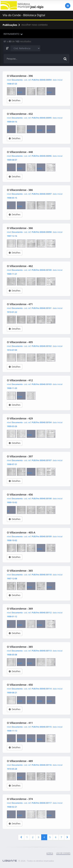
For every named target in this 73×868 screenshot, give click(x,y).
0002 (31, 91)
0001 (21, 91)
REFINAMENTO (13, 34)
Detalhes (15, 100)
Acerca (50, 853)
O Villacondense (11, 91)
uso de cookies (63, 853)
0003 (41, 91)
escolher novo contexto (32, 25)
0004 (51, 91)
